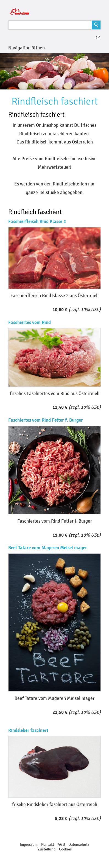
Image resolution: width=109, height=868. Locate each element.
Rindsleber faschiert (28, 730)
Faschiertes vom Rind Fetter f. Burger (46, 420)
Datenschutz (79, 845)
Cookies (65, 849)
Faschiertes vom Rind (30, 322)
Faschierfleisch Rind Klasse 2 (37, 222)
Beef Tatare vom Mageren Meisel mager (48, 548)
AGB (61, 845)
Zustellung (47, 849)
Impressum (29, 845)
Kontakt (48, 845)
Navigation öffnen (26, 48)
